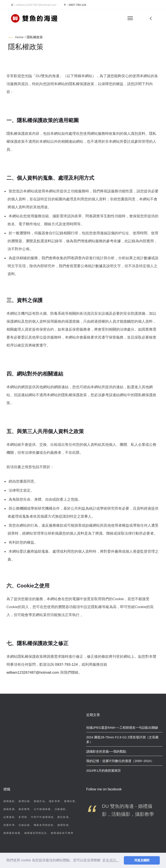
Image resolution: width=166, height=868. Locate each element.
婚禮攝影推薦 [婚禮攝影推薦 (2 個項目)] (12, 833)
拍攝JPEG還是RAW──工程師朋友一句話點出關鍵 (122, 728)
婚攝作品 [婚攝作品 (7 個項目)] (39, 801)
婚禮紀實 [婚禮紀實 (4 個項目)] (70, 801)
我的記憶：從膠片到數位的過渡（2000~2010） (120, 761)
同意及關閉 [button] (142, 860)
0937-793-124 (78, 5)
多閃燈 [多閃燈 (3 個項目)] (23, 817)
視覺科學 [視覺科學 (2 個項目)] (9, 825)
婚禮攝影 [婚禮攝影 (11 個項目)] (9, 801)
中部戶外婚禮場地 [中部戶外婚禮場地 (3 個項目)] (42, 817)
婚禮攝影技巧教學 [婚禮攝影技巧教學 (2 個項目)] (62, 833)
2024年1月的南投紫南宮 (104, 771)
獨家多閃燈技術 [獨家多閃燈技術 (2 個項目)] (44, 825)
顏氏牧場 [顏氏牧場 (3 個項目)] (63, 817)
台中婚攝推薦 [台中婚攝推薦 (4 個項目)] (42, 809)
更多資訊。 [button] (111, 860)
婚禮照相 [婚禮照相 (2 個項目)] (63, 825)
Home (19, 37)
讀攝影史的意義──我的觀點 (106, 751)
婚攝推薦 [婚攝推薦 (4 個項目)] (9, 809)
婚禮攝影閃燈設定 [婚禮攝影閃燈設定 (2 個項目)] (36, 833)
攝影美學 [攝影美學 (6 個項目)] (55, 801)
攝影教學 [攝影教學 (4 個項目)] (24, 809)
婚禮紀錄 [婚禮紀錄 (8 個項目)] (24, 801)
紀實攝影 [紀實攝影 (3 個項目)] (9, 817)
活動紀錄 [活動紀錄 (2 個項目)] (24, 825)
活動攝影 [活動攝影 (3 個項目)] (60, 809)
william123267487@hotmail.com (33, 672)
